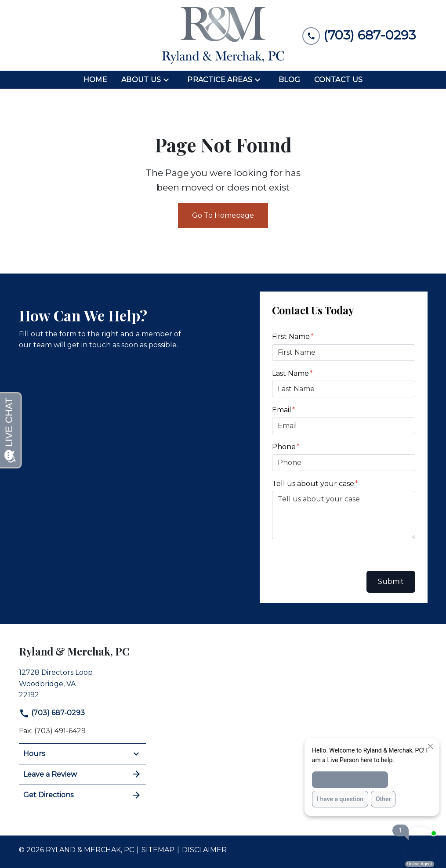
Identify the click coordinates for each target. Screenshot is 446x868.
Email (282, 410)
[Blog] (289, 80)
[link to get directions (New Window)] (83, 683)
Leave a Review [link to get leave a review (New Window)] (83, 774)
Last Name (290, 373)
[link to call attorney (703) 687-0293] (359, 35)
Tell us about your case (313, 484)
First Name (291, 337)
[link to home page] (223, 35)
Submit (391, 582)
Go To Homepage (223, 215)
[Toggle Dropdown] (169, 80)
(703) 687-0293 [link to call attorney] (52, 713)
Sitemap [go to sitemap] (158, 850)
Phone (284, 447)
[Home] (95, 80)
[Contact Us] (338, 80)
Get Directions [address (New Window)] (83, 795)
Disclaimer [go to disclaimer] (204, 850)
